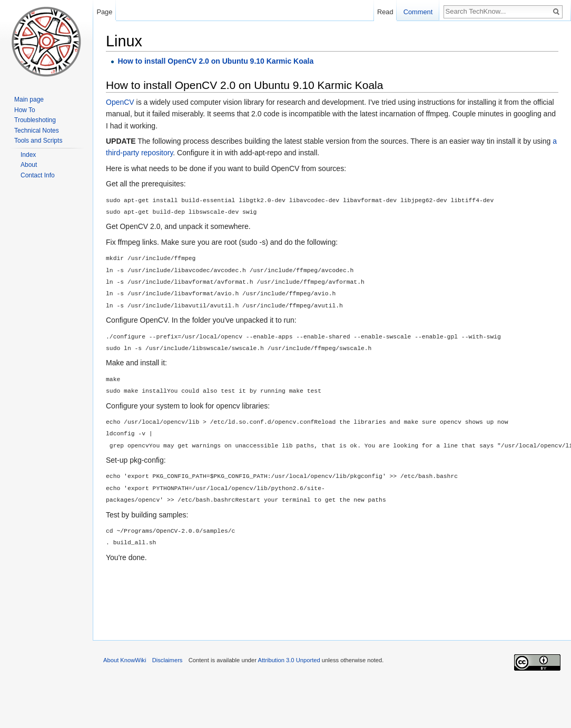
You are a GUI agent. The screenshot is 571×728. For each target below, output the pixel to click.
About (29, 165)
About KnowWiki (125, 660)
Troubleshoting (35, 120)
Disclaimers (168, 660)
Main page (29, 99)
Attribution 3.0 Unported (289, 660)
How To (25, 110)
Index (28, 155)
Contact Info (38, 175)
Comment (418, 12)
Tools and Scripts (38, 141)
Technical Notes (37, 131)
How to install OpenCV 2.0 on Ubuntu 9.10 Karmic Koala (215, 61)
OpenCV (120, 102)
